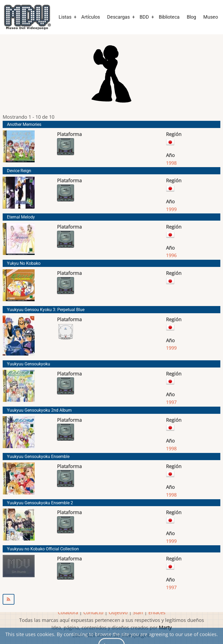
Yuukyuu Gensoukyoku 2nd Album (39, 410)
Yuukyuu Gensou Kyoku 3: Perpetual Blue (46, 310)
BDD (144, 17)
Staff (138, 612)
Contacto (93, 612)
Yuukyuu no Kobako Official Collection (43, 549)
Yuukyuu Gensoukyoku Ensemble (38, 457)
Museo (211, 17)
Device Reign (19, 171)
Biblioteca (169, 17)
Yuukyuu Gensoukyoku (29, 364)
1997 (171, 402)
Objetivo (118, 612)
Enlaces (157, 612)
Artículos (91, 17)
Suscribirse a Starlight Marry (111, 599)
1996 (171, 255)
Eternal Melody (21, 217)
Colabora (68, 612)
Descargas (118, 17)
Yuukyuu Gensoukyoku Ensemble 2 (40, 503)
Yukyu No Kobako (24, 263)
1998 (171, 163)
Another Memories (24, 124)
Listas (65, 17)
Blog (191, 17)
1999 (171, 209)
